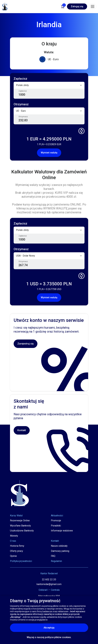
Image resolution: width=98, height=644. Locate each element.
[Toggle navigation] (93, 6)
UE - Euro (49, 59)
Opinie (13, 556)
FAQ (53, 556)
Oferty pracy (17, 551)
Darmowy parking (60, 551)
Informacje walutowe (62, 531)
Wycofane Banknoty (20, 526)
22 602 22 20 (49, 579)
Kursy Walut (16, 516)
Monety (14, 536)
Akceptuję (62, 628)
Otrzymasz (23, 117)
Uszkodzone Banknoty (22, 531)
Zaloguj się (77, 6)
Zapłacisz (23, 91)
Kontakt (22, 430)
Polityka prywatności (21, 561)
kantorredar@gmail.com (49, 584)
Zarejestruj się (26, 344)
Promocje (56, 520)
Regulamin (56, 561)
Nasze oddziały (59, 546)
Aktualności (57, 516)
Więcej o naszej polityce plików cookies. (49, 637)
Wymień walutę (49, 153)
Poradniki (56, 526)
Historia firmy (17, 546)
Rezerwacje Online (20, 520)
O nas (13, 541)
